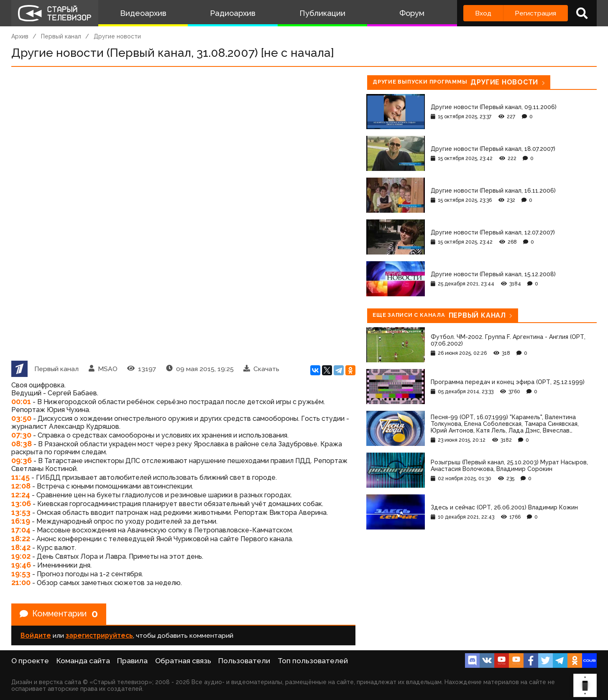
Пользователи (244, 661)
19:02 (21, 556)
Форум (412, 13)
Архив (20, 36)
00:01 (21, 401)
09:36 (22, 460)
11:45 (20, 477)
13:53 (21, 512)
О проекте (30, 661)
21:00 (21, 582)
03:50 (21, 418)
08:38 (22, 444)
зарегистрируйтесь (99, 635)
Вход (483, 13)
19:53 (21, 574)
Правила (132, 661)
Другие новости (117, 36)
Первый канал (61, 36)
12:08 (21, 486)
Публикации (322, 13)
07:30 (21, 435)
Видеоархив (143, 13)
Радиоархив (233, 13)
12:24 (21, 495)
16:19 (21, 521)
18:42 (21, 547)
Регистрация (535, 13)
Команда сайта (83, 661)
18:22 (21, 538)
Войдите (36, 635)
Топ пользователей (313, 661)
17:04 (21, 530)
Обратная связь (183, 661)
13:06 (21, 503)
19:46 (21, 565)
